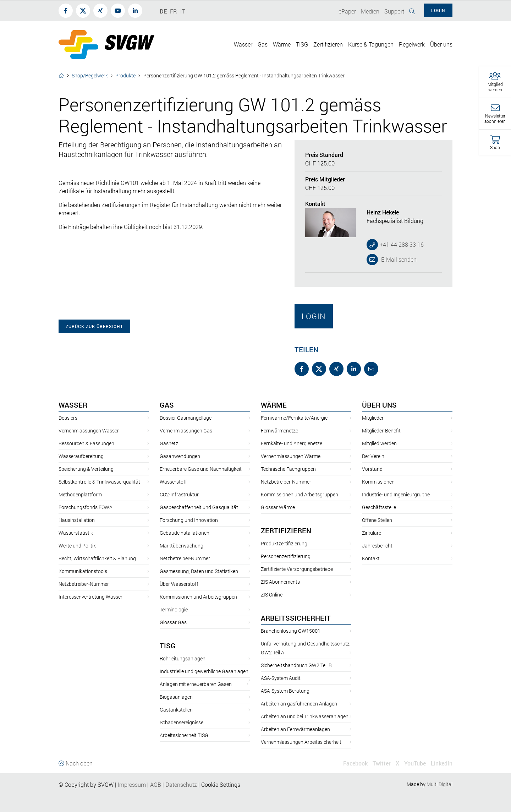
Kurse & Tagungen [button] (371, 44)
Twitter (382, 763)
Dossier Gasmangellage (186, 418)
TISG (168, 645)
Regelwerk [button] (412, 44)
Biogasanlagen (176, 697)
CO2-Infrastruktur (179, 494)
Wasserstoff (173, 482)
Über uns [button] (441, 44)
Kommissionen (378, 482)
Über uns (379, 405)
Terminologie (174, 609)
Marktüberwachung (182, 546)
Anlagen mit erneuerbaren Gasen (196, 684)
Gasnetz (169, 443)
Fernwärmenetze (279, 430)
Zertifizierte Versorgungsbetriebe (297, 569)
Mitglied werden (379, 443)
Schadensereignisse (182, 722)
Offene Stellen (377, 520)
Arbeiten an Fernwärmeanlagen (295, 729)
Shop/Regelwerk (90, 75)
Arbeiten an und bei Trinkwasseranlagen (305, 716)
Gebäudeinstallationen (185, 533)
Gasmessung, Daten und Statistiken (199, 571)
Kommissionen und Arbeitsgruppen (198, 597)
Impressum (132, 784)
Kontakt (371, 558)
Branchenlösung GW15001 (291, 631)
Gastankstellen (176, 710)
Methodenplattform (80, 494)
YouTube (415, 763)
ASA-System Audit (281, 678)
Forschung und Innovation (189, 520)
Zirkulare (372, 533)
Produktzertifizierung (284, 543)
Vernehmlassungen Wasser (89, 430)
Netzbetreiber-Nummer (84, 584)
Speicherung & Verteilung (86, 469)
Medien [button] (370, 11)
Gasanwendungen (180, 456)
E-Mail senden (398, 259)
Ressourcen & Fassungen (86, 443)
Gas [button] (263, 44)
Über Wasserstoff (179, 584)
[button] (495, 82)
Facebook (355, 763)
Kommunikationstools (83, 571)
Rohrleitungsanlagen (183, 658)
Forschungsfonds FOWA (86, 507)
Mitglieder (373, 418)
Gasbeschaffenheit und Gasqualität (199, 507)
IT (183, 11)
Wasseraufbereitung (81, 456)
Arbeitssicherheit (296, 618)
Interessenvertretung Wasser (90, 597)
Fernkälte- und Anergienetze (292, 443)
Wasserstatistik (76, 533)
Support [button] (394, 11)
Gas (167, 405)
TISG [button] (302, 44)
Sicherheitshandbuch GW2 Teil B (296, 665)
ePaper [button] (347, 11)
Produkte (125, 75)
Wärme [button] (282, 44)
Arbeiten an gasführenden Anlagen (299, 704)
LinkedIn (442, 763)
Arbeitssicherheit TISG (184, 735)
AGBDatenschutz (174, 784)
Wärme (274, 405)
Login (314, 316)
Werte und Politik (77, 546)
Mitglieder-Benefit (381, 430)
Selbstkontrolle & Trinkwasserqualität (99, 482)
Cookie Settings (221, 784)
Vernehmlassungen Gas (186, 430)
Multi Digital (439, 784)
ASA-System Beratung (285, 691)
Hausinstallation (77, 520)
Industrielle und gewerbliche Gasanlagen (204, 671)
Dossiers (68, 418)
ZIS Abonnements (280, 582)
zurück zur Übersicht (94, 326)
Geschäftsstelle (379, 507)
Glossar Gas (173, 622)
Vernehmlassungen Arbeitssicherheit (301, 742)
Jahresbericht (377, 546)
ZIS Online (272, 595)
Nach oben (76, 763)
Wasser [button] (243, 44)
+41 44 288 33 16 (402, 244)
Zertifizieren (286, 530)
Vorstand (372, 469)
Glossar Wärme (278, 507)
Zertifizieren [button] (328, 44)
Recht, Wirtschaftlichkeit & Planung (97, 558)
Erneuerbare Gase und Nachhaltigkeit (201, 469)
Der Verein (373, 456)
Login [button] (438, 10)
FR (174, 11)
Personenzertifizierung (286, 556)
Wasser (73, 405)
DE (163, 11)
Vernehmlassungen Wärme (291, 456)
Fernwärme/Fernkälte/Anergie (294, 418)
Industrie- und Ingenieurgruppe (396, 494)
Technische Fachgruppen (288, 469)
